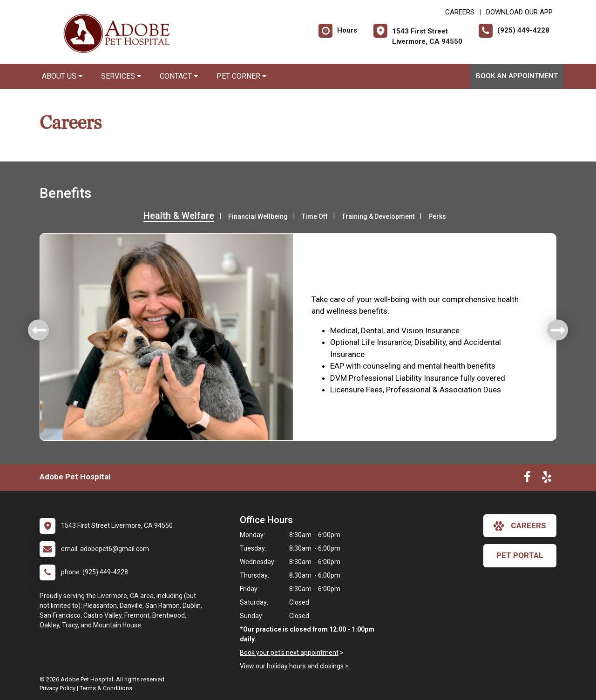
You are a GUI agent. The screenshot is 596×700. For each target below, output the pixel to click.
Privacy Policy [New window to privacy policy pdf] (58, 688)
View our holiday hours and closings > (294, 666)
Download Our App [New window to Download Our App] (519, 12)
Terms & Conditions (106, 688)
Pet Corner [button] (241, 76)
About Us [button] (62, 76)
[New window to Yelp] (547, 479)
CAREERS (460, 12)
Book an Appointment (517, 76)
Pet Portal (520, 555)
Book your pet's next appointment (289, 653)
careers (520, 526)
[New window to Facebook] (527, 479)
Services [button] (121, 76)
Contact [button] (179, 76)
